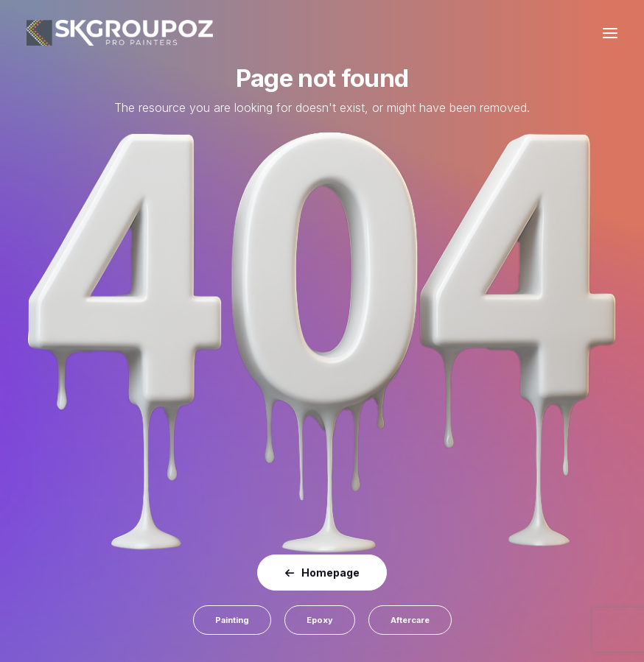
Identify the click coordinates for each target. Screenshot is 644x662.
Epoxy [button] (320, 620)
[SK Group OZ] (120, 33)
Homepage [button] (322, 573)
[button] (610, 33)
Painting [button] (232, 620)
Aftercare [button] (410, 620)
